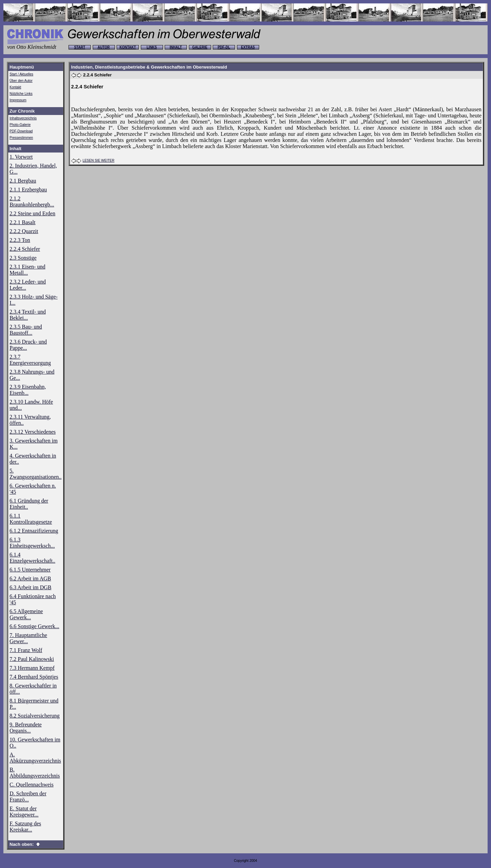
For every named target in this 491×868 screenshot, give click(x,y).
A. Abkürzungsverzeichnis (35, 758)
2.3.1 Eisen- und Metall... (27, 270)
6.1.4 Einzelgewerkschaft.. (32, 558)
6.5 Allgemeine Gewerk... (26, 614)
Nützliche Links (21, 94)
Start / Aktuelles (21, 74)
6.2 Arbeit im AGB (30, 578)
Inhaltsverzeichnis (23, 118)
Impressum (18, 100)
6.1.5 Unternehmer (30, 570)
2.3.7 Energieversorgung (30, 360)
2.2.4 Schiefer (25, 249)
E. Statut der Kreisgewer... (24, 812)
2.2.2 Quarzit (24, 231)
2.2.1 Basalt (23, 222)
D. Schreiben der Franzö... (28, 797)
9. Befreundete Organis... (26, 728)
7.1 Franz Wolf (26, 650)
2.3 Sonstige (23, 258)
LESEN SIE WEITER (98, 161)
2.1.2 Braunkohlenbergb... (32, 201)
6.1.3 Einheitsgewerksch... (32, 543)
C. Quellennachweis (32, 785)
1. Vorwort (21, 157)
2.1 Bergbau (23, 181)
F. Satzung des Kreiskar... (25, 827)
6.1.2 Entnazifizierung (34, 531)
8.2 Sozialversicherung (35, 716)
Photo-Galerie (20, 125)
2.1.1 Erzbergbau (28, 190)
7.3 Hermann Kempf (32, 668)
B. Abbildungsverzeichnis (35, 773)
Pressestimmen (21, 138)
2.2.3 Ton (20, 240)
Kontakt (15, 87)
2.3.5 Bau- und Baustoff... (26, 330)
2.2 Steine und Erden (32, 213)
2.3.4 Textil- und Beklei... (28, 315)
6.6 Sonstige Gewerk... (34, 626)
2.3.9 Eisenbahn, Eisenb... (28, 390)
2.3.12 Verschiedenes (33, 432)
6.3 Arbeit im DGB (31, 587)
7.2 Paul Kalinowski (32, 659)
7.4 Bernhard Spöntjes (34, 677)
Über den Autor (21, 81)
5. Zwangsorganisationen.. (36, 474)
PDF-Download (21, 131)
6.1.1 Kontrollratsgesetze (31, 519)
